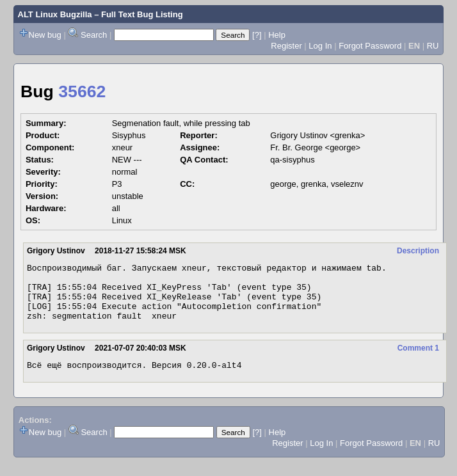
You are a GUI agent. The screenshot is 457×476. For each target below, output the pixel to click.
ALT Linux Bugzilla (55, 14)
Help (277, 35)
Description (418, 251)
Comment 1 (418, 360)
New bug (45, 35)
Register (286, 46)
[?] (257, 35)
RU (433, 46)
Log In (320, 46)
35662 (82, 91)
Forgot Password (370, 46)
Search (94, 35)
